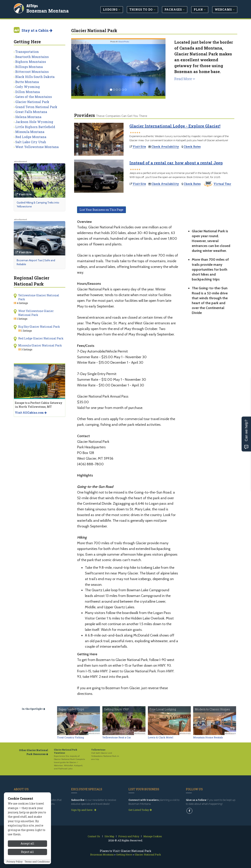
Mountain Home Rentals (208, 737)
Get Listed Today (140, 810)
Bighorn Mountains (31, 62)
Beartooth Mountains (32, 57)
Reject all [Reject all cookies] (27, 852)
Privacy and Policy (129, 836)
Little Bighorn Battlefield (35, 127)
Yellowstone (98, 750)
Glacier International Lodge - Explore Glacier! (175, 126)
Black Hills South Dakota (35, 77)
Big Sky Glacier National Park (39, 327)
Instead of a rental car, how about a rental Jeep (176, 163)
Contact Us (94, 836)
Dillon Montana (28, 92)
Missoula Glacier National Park (40, 345)
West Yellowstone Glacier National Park (36, 313)
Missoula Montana (30, 132)
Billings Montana (29, 67)
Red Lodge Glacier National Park (41, 338)
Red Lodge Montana (31, 137)
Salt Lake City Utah (31, 142)
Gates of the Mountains (34, 97)
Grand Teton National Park (36, 107)
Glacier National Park (32, 102)
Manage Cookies (153, 836)
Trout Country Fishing (70, 737)
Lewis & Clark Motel (161, 737)
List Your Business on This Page (101, 210)
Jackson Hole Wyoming (34, 122)
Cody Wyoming (28, 87)
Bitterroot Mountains (32, 72)
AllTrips (32, 6)
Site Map (109, 836)
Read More (185, 79)
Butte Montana (27, 82)
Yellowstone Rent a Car (117, 737)
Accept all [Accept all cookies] (27, 843)
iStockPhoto (124, 42)
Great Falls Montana (31, 112)
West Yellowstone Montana (37, 147)
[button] (78, 68)
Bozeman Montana (48, 11)
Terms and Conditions (37, 862)
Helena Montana (28, 117)
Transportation (27, 52)
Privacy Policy (15, 862)
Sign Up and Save (84, 810)
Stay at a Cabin (37, 30)
